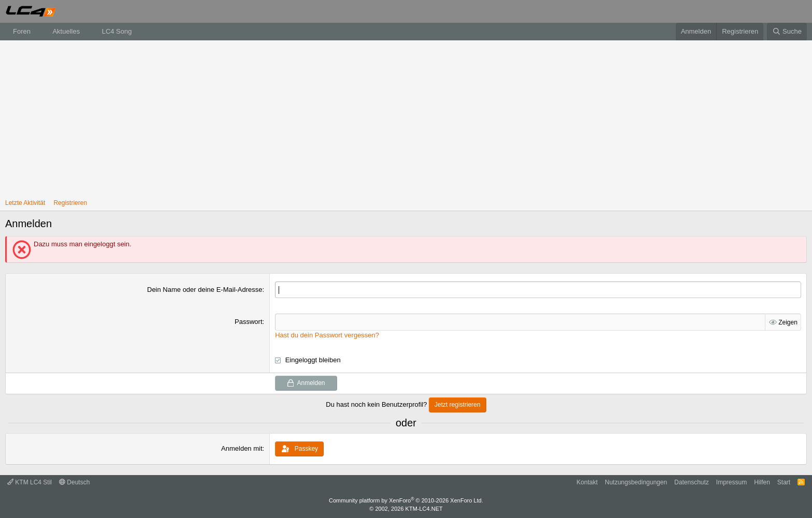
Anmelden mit (242, 448)
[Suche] (787, 32)
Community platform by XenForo (406, 500)
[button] (38, 32)
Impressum (731, 482)
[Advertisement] (406, 118)
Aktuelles (66, 31)
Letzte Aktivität (25, 203)
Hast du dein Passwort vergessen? (327, 335)
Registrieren (70, 203)
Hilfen (762, 482)
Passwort (248, 322)
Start (784, 482)
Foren (22, 31)
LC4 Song (117, 31)
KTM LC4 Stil (30, 482)
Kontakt (587, 482)
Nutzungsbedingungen (636, 482)
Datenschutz (692, 482)
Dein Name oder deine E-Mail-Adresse (205, 290)
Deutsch (74, 482)
